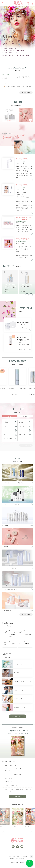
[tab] (5, 124)
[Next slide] (31, 295)
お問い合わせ (22, 858)
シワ (20, 430)
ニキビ (6, 426)
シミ (5, 430)
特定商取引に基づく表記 (14, 856)
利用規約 (12, 858)
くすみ (6, 435)
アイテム (25, 416)
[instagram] (13, 847)
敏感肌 (21, 422)
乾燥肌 (6, 422)
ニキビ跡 (21, 426)
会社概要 (17, 858)
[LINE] (17, 847)
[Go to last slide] (27, 295)
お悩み (10, 416)
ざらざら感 (22, 435)
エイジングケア (8, 439)
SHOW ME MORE (26, 93)
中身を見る (19, 797)
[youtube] (22, 847)
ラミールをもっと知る (17, 716)
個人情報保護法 (23, 856)
